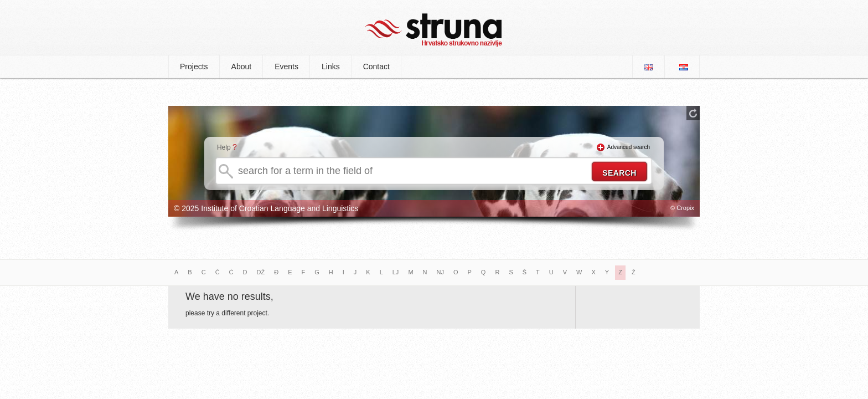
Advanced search (629, 147)
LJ (396, 272)
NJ (440, 272)
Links (331, 66)
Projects (194, 66)
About (242, 66)
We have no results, (229, 296)
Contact (376, 66)
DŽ (261, 272)
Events (286, 66)
